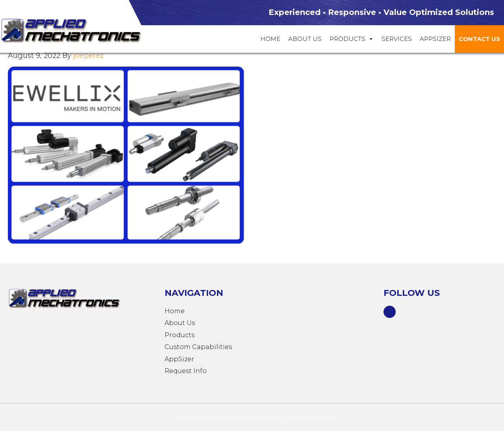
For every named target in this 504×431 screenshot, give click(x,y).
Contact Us (479, 39)
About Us (305, 39)
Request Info (186, 371)
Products (352, 39)
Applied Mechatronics (79, 30)
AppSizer (179, 359)
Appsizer (435, 39)
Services (397, 39)
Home (270, 39)
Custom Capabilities (198, 347)
